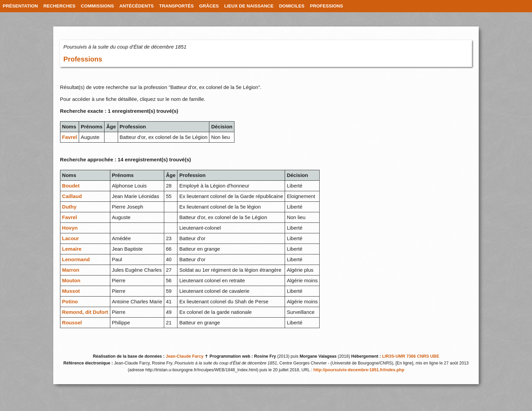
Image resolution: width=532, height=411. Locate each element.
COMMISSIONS (97, 6)
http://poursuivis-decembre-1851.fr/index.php (359, 370)
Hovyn (70, 228)
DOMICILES (292, 6)
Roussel (72, 323)
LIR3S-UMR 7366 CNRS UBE (411, 356)
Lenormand (76, 259)
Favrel (70, 137)
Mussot (71, 291)
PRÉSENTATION (20, 6)
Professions (83, 59)
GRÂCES (209, 6)
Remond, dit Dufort (85, 312)
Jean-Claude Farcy (184, 356)
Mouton (71, 280)
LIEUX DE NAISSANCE (249, 6)
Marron (71, 270)
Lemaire (72, 249)
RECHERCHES (60, 6)
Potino (70, 301)
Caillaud (72, 196)
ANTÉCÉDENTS (137, 6)
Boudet (71, 186)
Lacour (71, 238)
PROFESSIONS (326, 6)
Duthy (69, 207)
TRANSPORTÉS (176, 6)
